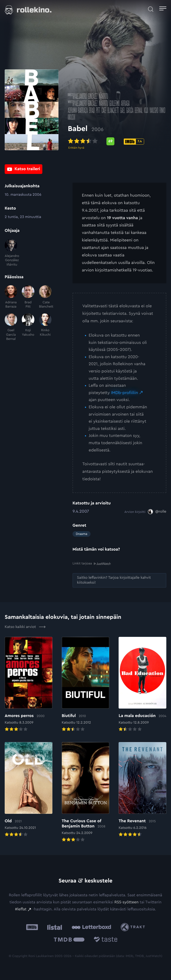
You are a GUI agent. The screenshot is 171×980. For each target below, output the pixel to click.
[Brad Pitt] (28, 297)
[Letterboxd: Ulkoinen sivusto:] (91, 927)
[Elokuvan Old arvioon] (29, 790)
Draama (82, 534)
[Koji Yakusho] (28, 327)
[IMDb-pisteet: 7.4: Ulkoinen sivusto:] (139, 142)
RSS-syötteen (126, 902)
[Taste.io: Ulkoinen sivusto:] (106, 940)
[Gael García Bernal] (11, 327)
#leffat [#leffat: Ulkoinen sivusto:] (21, 909)
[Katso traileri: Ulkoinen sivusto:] (24, 169)
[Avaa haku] (151, 9)
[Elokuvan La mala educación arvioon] (142, 685)
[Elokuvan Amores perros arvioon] (29, 685)
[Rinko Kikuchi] (45, 327)
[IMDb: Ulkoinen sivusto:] (32, 927)
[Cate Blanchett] (45, 297)
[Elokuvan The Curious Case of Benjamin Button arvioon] (86, 793)
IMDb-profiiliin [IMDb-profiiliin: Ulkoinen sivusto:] (124, 393)
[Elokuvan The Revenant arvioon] (142, 790)
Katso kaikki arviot (25, 627)
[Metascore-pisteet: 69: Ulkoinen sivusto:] (115, 142)
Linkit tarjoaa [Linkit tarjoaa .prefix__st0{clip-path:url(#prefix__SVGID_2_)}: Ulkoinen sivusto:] (92, 564)
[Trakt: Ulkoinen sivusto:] (134, 927)
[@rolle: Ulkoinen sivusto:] (157, 512)
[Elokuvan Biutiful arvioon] (86, 685)
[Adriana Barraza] (11, 297)
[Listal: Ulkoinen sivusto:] (53, 927)
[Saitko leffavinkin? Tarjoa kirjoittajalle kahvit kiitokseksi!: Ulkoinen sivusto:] (119, 580)
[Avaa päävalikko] (163, 9)
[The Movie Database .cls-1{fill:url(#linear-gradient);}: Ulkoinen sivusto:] (69, 940)
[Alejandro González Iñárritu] (11, 253)
